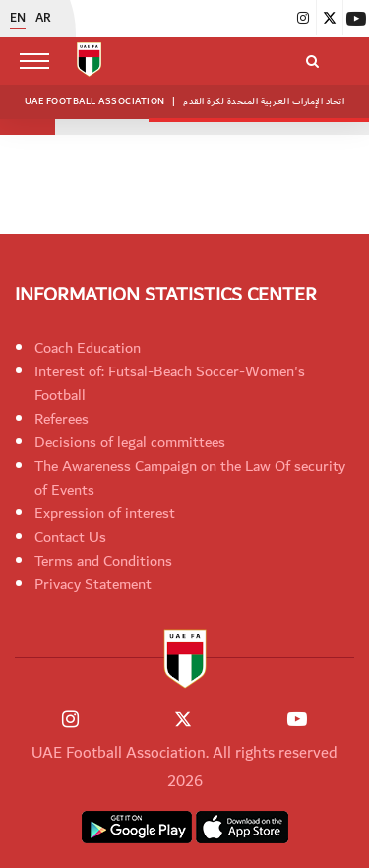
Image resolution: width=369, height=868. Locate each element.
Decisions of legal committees (130, 442)
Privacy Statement (93, 584)
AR (43, 19)
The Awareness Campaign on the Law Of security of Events (190, 478)
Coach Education (88, 348)
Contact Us (70, 537)
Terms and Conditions (103, 561)
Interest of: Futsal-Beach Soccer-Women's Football (170, 383)
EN (18, 19)
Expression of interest (105, 513)
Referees (61, 419)
